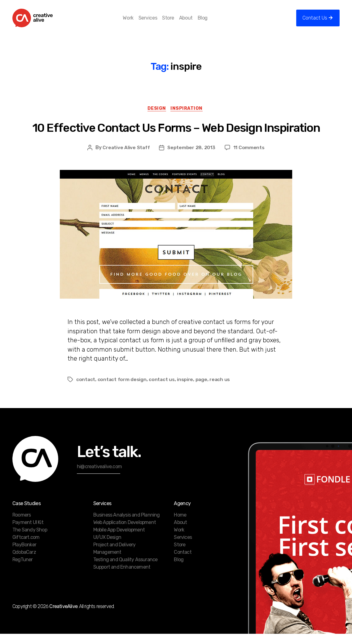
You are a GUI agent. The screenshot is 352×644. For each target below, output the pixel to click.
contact (86, 390)
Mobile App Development (119, 540)
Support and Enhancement (122, 577)
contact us (162, 390)
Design (157, 118)
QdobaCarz (24, 562)
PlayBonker (24, 555)
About (196, 22)
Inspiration (189, 118)
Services (158, 22)
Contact (183, 562)
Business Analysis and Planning (127, 525)
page (202, 390)
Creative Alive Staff (126, 158)
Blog (213, 22)
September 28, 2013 (192, 158)
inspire (186, 390)
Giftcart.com (26, 547)
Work (138, 22)
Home (180, 525)
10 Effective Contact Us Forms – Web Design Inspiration (176, 138)
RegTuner (23, 570)
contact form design (123, 390)
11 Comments (249, 158)
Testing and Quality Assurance (125, 570)
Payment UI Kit (28, 533)
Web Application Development (125, 533)
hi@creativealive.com (99, 477)
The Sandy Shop (30, 540)
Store (178, 22)
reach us (221, 390)
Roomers (22, 525)
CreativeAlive (63, 617)
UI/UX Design (107, 547)
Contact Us (315, 22)
